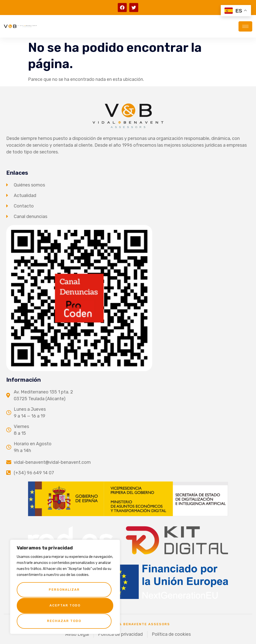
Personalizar (64, 590)
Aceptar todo (65, 621)
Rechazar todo (64, 606)
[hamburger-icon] (245, 26)
